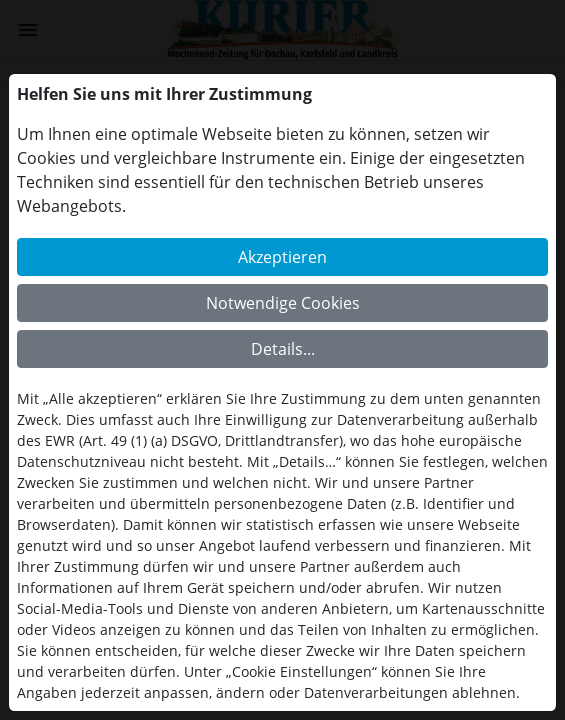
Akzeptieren (282, 257)
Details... (283, 349)
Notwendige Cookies (283, 303)
